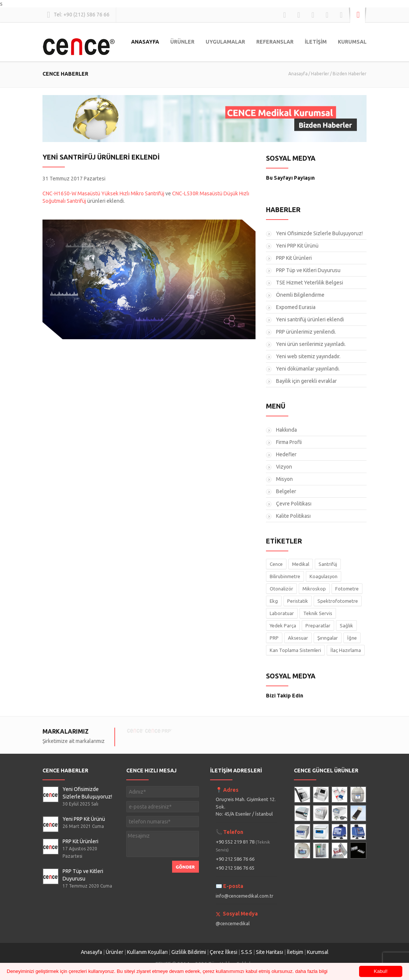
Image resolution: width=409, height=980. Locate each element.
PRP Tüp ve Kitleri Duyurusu (308, 270)
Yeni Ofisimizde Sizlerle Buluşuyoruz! (319, 233)
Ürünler (115, 952)
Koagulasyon (324, 576)
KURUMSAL (352, 42)
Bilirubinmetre (285, 576)
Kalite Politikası (293, 516)
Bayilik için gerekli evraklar (306, 381)
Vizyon (284, 467)
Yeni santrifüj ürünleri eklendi (310, 319)
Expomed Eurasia (296, 307)
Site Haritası (270, 952)
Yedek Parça (283, 626)
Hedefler (286, 454)
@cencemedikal (233, 923)
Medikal (301, 564)
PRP (274, 638)
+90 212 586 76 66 (235, 859)
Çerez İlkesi (223, 952)
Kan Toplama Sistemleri (295, 650)
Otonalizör (281, 589)
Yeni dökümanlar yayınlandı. (308, 369)
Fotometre (347, 589)
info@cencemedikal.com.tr (245, 896)
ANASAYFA (145, 42)
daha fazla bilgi (312, 971)
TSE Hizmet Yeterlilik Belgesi (310, 283)
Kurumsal (318, 952)
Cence (276, 564)
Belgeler (286, 491)
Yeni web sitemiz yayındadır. (308, 356)
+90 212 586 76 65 (235, 868)
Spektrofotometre (338, 601)
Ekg (274, 601)
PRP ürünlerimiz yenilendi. (306, 332)
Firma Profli (289, 442)
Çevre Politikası (294, 504)
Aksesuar (298, 638)
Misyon (284, 479)
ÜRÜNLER (182, 42)
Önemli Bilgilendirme (300, 295)
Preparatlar (318, 626)
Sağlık (346, 626)
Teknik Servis (318, 613)
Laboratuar (282, 613)
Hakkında (286, 430)
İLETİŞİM (316, 42)
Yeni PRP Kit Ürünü (297, 246)
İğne (352, 638)
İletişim (295, 952)
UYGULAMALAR (225, 42)
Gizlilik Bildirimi (189, 952)
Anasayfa (298, 74)
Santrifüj (328, 564)
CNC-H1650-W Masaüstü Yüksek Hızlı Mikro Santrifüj (103, 193)
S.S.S (247, 952)
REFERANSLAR (275, 42)
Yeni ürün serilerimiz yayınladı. (311, 344)
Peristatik (298, 601)
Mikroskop (314, 589)
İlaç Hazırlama (346, 650)
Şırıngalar (328, 638)
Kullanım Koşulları (147, 952)
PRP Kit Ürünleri (294, 258)
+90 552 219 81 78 (243, 846)
